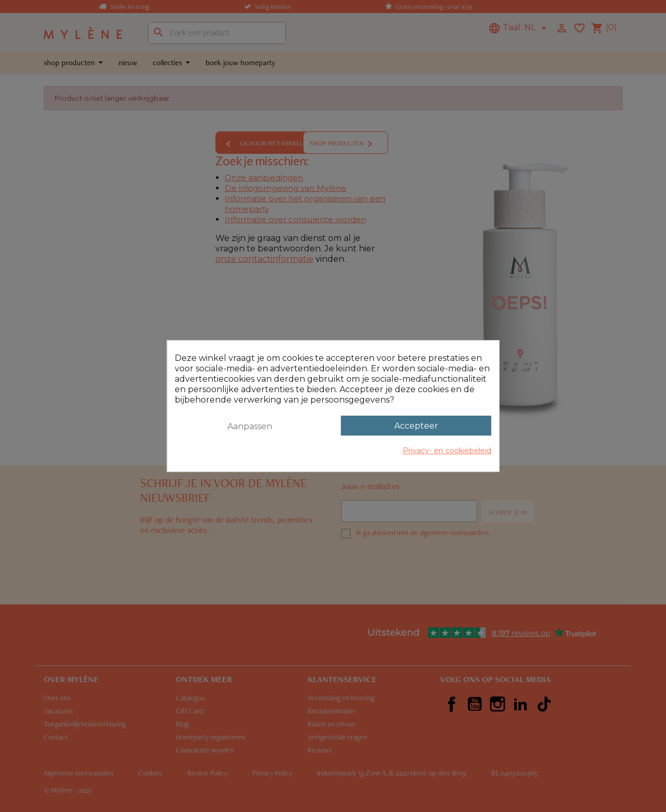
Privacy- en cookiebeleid (447, 451)
